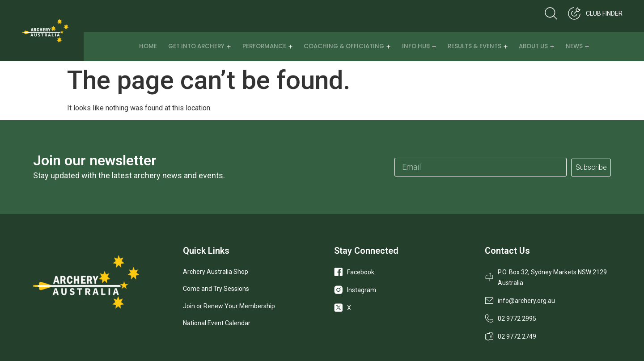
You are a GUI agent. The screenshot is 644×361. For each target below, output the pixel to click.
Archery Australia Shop (216, 272)
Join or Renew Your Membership (229, 306)
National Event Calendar (217, 323)
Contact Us (507, 251)
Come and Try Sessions (216, 289)
